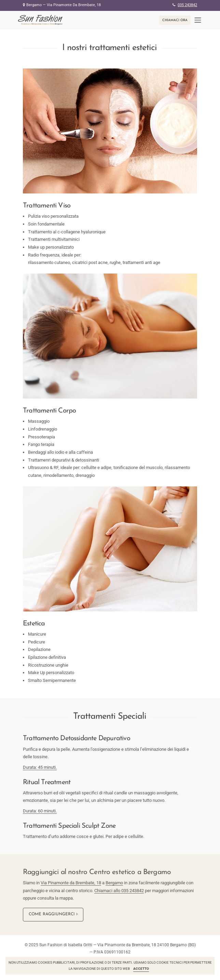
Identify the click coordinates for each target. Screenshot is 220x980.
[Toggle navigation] (198, 20)
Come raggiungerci (53, 914)
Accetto (141, 969)
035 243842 (187, 5)
